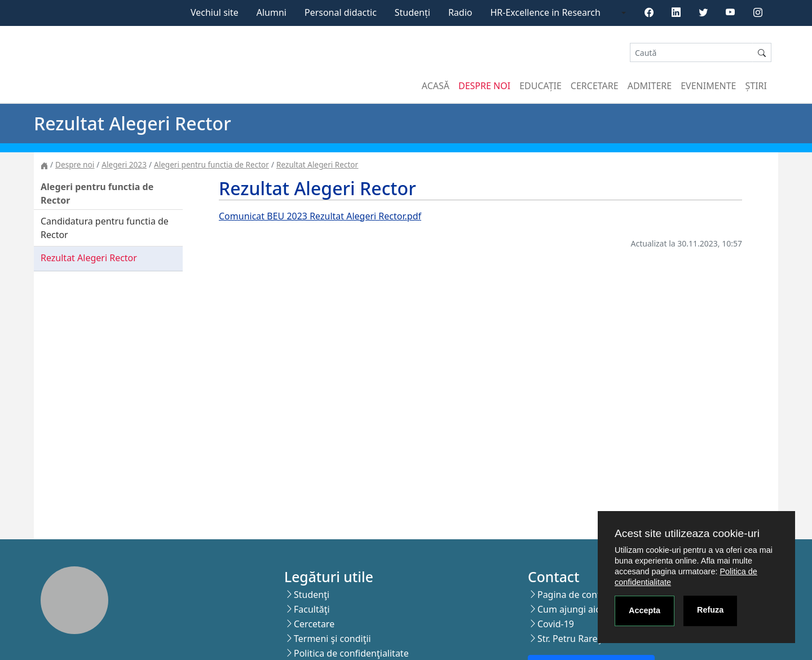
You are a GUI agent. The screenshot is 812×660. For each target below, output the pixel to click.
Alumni (272, 12)
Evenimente (708, 86)
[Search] (691, 53)
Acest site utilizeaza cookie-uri (687, 533)
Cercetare (595, 86)
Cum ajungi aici (570, 609)
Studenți (412, 12)
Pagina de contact (575, 595)
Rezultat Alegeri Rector (317, 164)
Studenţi (312, 595)
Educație (540, 86)
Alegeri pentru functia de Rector (211, 164)
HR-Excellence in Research (546, 12)
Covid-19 (556, 624)
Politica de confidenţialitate (351, 653)
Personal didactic (341, 12)
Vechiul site (215, 12)
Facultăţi (312, 609)
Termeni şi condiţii (332, 639)
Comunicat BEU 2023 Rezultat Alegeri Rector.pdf (320, 216)
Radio (460, 12)
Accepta (645, 610)
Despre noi (484, 86)
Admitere (650, 86)
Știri (756, 86)
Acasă (436, 86)
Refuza (710, 610)
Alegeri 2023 (124, 164)
